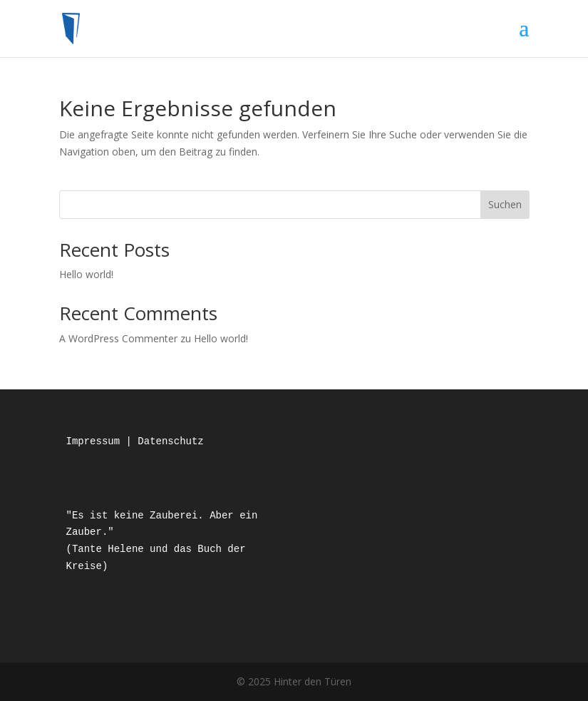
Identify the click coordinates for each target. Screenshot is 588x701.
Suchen (505, 204)
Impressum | (102, 441)
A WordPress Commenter (118, 338)
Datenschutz (170, 441)
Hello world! (86, 274)
